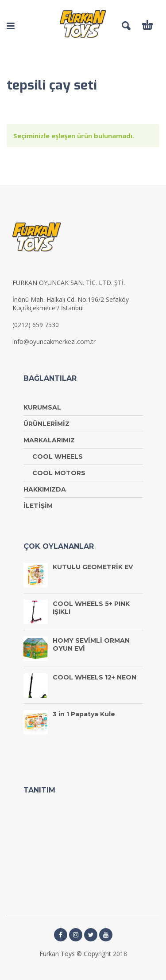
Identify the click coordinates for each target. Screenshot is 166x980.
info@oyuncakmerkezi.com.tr (54, 342)
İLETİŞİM (38, 506)
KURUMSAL (42, 407)
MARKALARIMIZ (49, 440)
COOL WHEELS (58, 457)
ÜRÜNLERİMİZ (46, 424)
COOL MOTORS (59, 473)
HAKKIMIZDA (45, 489)
